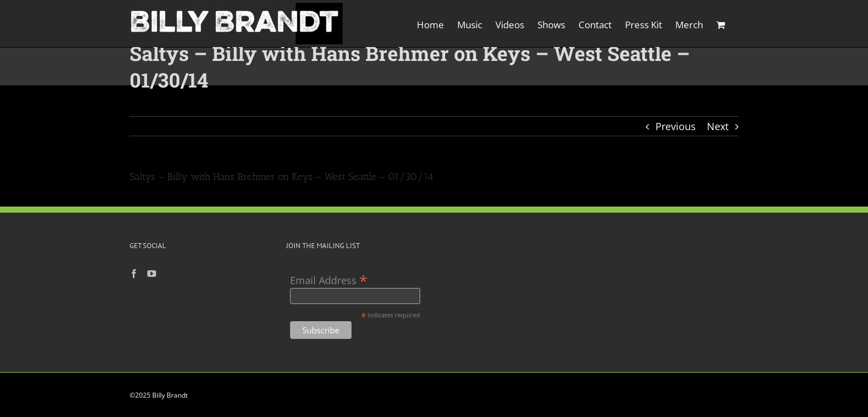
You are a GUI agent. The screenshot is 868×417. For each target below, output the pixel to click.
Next (718, 126)
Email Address (329, 279)
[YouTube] (152, 274)
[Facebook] (134, 274)
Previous (676, 126)
